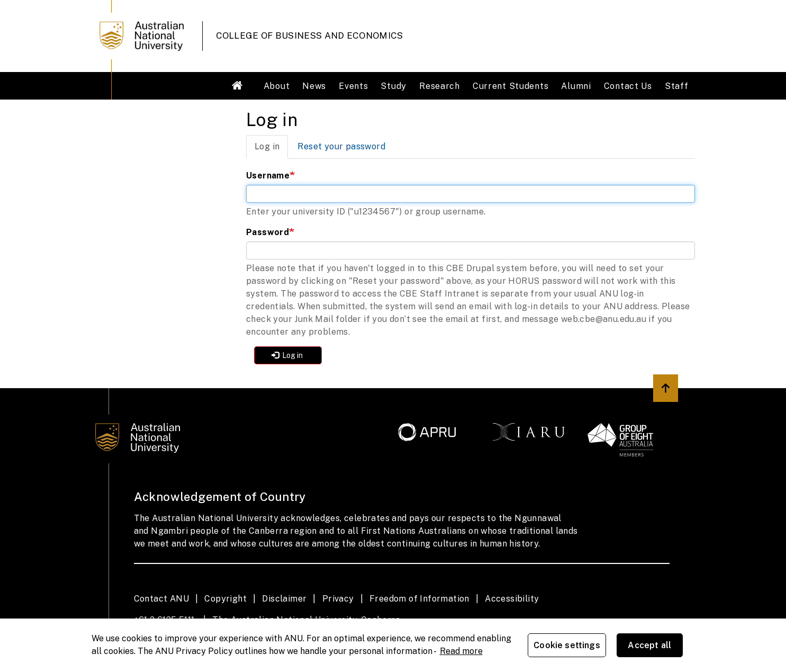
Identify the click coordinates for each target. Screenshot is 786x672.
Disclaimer (284, 599)
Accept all (649, 645)
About (277, 86)
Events (353, 86)
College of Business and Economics (310, 35)
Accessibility (512, 599)
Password (268, 232)
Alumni (576, 86)
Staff (677, 86)
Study (394, 86)
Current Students (511, 86)
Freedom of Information (419, 599)
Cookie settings (567, 645)
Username (268, 176)
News (314, 86)
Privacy (338, 599)
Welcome (238, 86)
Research (440, 86)
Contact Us (628, 86)
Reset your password (341, 146)
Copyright (225, 599)
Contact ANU (161, 599)
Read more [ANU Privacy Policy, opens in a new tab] (461, 651)
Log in (271, 150)
